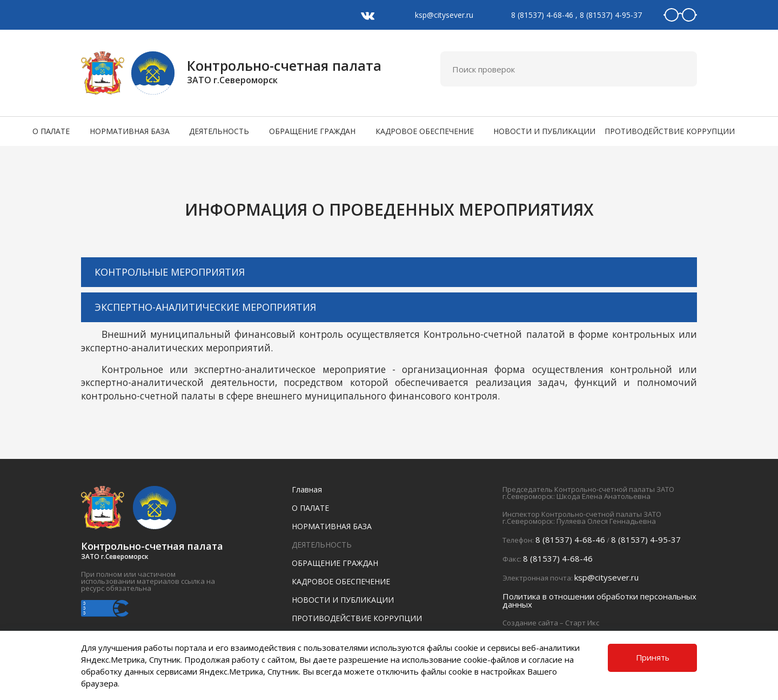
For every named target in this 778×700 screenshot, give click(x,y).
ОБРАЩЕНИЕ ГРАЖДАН (312, 131)
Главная (307, 489)
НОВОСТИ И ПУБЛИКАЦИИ (544, 131)
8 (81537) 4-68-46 (542, 15)
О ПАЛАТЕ (51, 131)
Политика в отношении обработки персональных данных (599, 600)
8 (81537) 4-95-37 (611, 15)
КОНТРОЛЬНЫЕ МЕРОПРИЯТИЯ (170, 272)
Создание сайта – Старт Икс (551, 623)
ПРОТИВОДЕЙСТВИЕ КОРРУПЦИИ (670, 131)
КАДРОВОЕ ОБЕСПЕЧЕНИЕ (425, 131)
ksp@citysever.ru (444, 15)
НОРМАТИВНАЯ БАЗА (130, 131)
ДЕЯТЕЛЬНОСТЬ (219, 131)
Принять (653, 657)
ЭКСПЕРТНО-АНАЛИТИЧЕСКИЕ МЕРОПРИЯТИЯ (205, 307)
